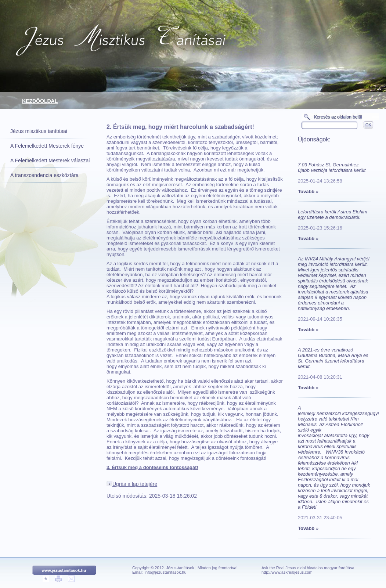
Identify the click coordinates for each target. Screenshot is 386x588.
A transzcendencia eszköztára (44, 175)
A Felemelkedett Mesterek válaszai (50, 160)
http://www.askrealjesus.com (287, 572)
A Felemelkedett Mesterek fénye (47, 146)
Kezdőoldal (40, 101)
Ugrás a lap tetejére (132, 484)
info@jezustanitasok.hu (166, 572)
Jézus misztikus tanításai (39, 131)
